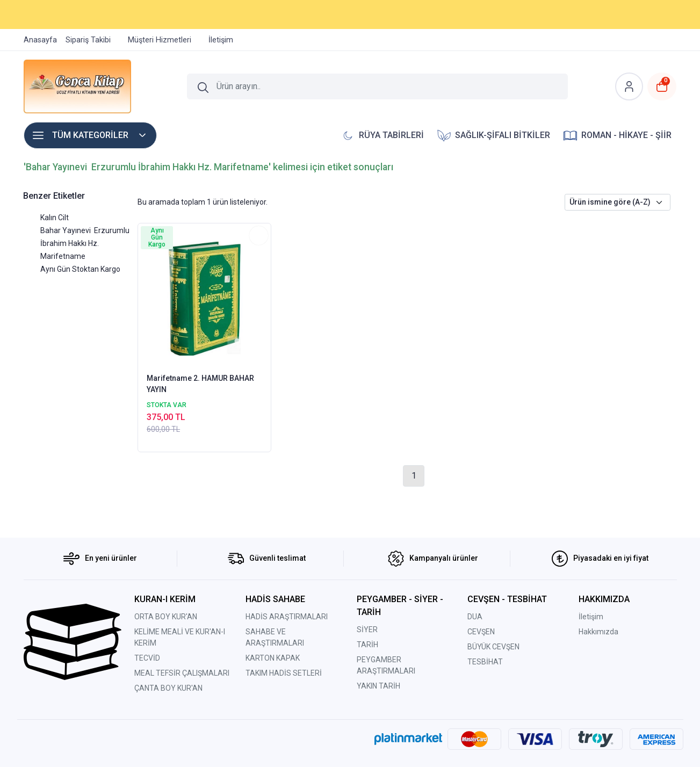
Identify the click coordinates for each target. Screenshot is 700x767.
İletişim (591, 617)
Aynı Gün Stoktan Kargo (80, 269)
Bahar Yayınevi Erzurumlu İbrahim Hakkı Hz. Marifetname (85, 243)
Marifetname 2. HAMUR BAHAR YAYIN (200, 384)
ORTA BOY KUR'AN (166, 617)
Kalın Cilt (55, 218)
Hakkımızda (598, 632)
